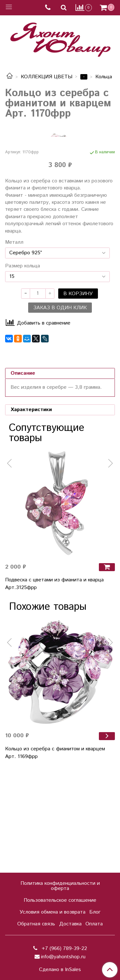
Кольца (104, 77)
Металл (14, 344)
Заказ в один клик (60, 410)
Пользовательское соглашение (60, 900)
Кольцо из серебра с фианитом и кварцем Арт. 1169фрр (55, 855)
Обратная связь (36, 924)
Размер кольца (23, 368)
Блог (95, 912)
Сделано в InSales (60, 970)
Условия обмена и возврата (52, 912)
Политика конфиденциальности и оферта (60, 886)
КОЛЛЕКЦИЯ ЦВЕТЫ (47, 77)
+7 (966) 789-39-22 (64, 949)
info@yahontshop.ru (63, 957)
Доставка (70, 924)
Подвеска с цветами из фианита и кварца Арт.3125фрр (54, 686)
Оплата (94, 924)
